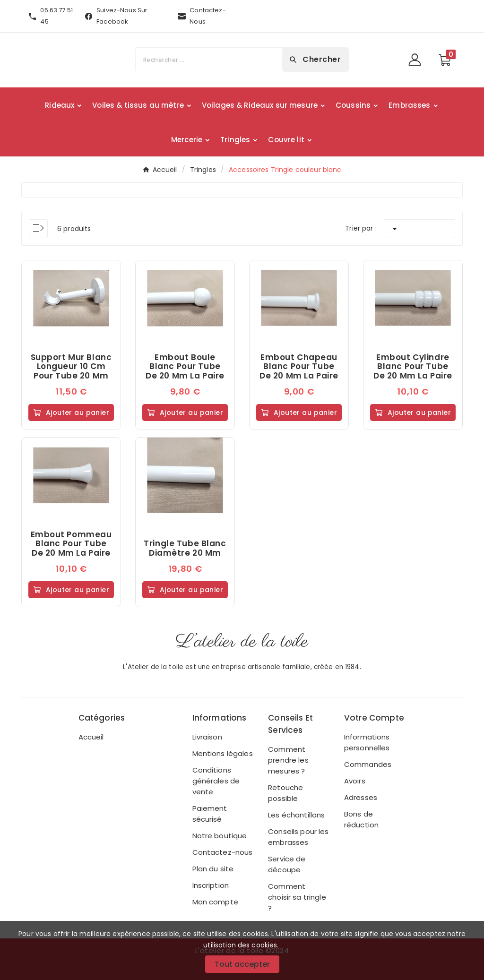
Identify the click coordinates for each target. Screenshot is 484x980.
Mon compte (215, 902)
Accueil (91, 737)
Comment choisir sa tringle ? (297, 897)
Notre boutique (220, 836)
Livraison (207, 737)
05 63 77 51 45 (56, 16)
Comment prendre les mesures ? (288, 760)
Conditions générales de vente (216, 781)
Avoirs (355, 781)
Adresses (361, 797)
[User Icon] (418, 60)
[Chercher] (209, 60)
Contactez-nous (223, 852)
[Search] (315, 60)
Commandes (368, 764)
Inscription (211, 885)
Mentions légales (223, 753)
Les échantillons (296, 815)
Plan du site (213, 869)
